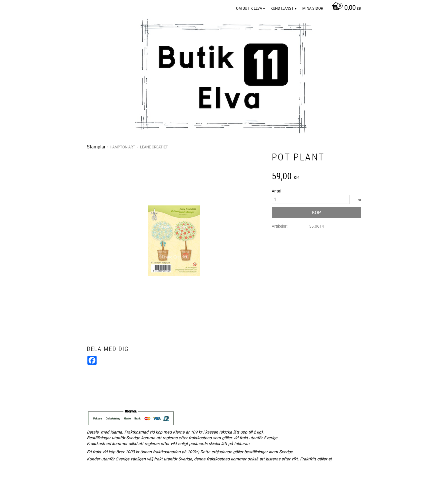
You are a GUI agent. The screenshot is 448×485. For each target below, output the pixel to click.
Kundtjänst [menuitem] (282, 8)
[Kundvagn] (345, 8)
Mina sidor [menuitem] (313, 8)
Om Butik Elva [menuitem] (249, 8)
